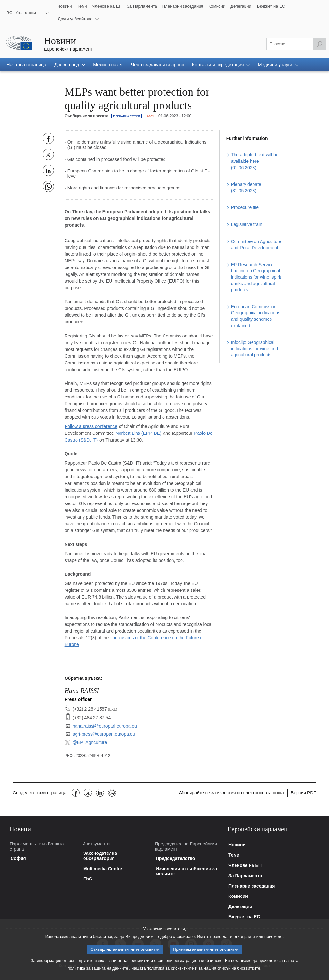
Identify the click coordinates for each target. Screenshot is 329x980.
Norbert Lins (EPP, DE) (139, 433)
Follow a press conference (91, 426)
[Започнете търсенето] (319, 44)
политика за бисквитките (170, 975)
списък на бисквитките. (239, 975)
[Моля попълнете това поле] (296, 44)
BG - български (21, 13)
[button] (78, 19)
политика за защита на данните (98, 975)
